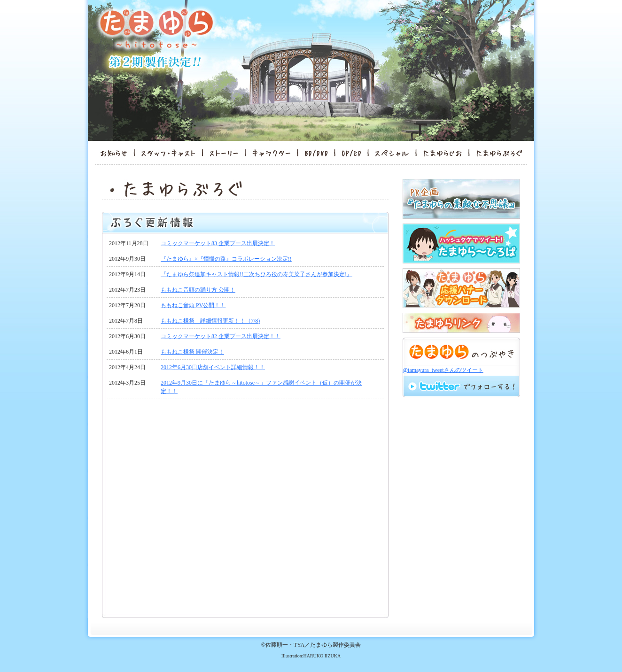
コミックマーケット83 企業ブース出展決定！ (218, 243)
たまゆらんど (443, 153)
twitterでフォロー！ (461, 386)
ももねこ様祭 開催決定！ (192, 352)
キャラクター (271, 153)
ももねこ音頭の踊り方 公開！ (198, 290)
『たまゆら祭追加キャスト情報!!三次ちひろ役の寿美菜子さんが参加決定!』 (257, 274)
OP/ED (351, 153)
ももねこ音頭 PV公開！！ (193, 305)
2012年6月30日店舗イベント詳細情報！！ (213, 367)
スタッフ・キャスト (168, 153)
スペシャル (392, 153)
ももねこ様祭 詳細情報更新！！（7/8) (210, 321)
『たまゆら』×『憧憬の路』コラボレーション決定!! (226, 259)
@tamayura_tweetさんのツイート (443, 370)
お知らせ (111, 153)
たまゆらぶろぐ (502, 153)
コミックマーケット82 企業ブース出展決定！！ (221, 336)
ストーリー (224, 153)
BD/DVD (316, 153)
